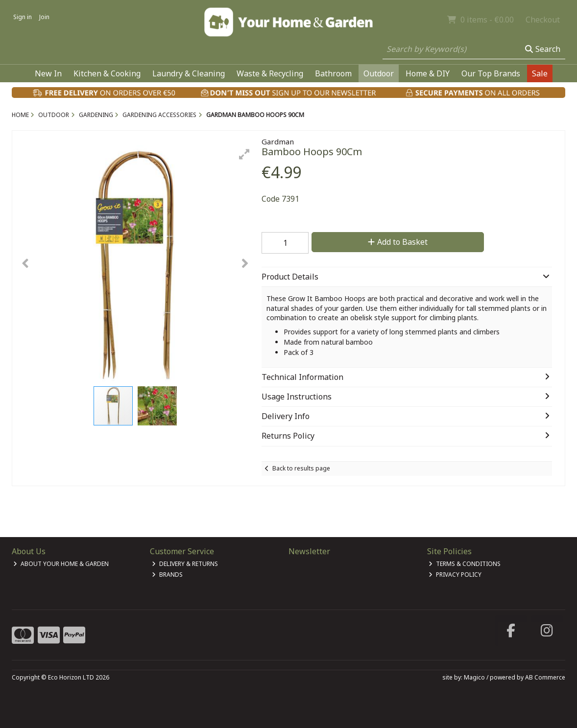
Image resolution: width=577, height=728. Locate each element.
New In (48, 73)
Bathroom (333, 73)
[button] (244, 154)
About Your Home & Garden (61, 564)
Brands (167, 575)
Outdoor (379, 73)
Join (44, 17)
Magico (474, 677)
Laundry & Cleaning (189, 73)
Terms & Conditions (465, 564)
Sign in (23, 17)
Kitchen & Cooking (107, 73)
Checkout (543, 20)
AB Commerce (545, 677)
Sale (540, 73)
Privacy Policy (455, 575)
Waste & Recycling (270, 73)
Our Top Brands (491, 73)
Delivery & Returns (185, 564)
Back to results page (301, 468)
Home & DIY (428, 73)
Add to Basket (398, 242)
